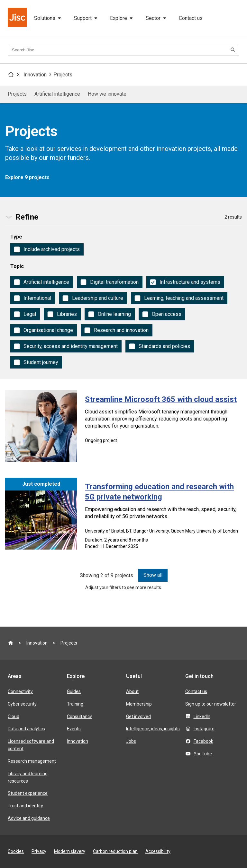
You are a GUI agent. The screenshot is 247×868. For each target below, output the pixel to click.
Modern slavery (70, 851)
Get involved (138, 716)
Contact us (191, 18)
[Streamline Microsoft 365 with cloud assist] (123, 426)
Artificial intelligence (57, 94)
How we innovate (107, 94)
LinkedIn (202, 716)
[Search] (234, 50)
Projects (63, 75)
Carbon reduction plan (115, 851)
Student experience (28, 793)
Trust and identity (25, 806)
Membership (139, 704)
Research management (32, 761)
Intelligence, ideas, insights (153, 729)
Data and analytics (26, 729)
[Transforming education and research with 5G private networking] (123, 516)
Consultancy (79, 716)
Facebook (203, 741)
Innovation (35, 75)
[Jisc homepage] (18, 18)
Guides (74, 691)
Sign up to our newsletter (211, 704)
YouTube (203, 754)
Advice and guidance (29, 818)
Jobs (131, 741)
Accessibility (158, 851)
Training (75, 704)
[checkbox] (47, 249)
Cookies (16, 851)
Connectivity (20, 691)
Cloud (14, 716)
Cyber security (22, 704)
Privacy (39, 851)
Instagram (204, 729)
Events (74, 729)
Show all (153, 575)
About (132, 691)
